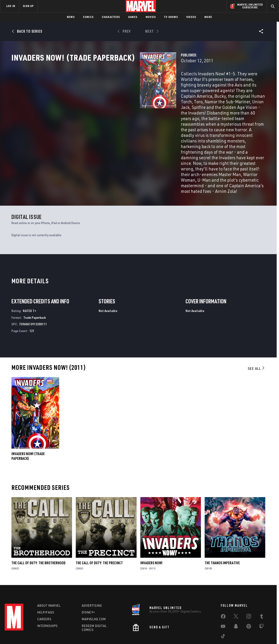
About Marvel (49, 582)
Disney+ (88, 589)
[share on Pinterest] (249, 603)
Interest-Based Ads (220, 633)
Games (133, 17)
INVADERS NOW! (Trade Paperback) (28, 430)
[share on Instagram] (249, 593)
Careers (44, 595)
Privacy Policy (51, 633)
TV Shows (171, 17)
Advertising (92, 582)
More (208, 17)
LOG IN (11, 6)
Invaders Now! (151, 537)
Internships (48, 602)
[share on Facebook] (223, 594)
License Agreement (191, 633)
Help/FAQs (46, 589)
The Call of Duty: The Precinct (99, 537)
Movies (151, 17)
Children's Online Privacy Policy (155, 633)
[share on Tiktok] (223, 613)
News (71, 17)
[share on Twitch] (262, 603)
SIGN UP (28, 6)
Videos (191, 17)
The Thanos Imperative (222, 537)
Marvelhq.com (94, 595)
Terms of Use (30, 633)
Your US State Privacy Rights (82, 633)
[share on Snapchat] (236, 603)
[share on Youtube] (223, 603)
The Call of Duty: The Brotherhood (38, 537)
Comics (88, 17)
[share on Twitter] (236, 593)
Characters (111, 17)
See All (256, 342)
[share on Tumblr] (262, 593)
